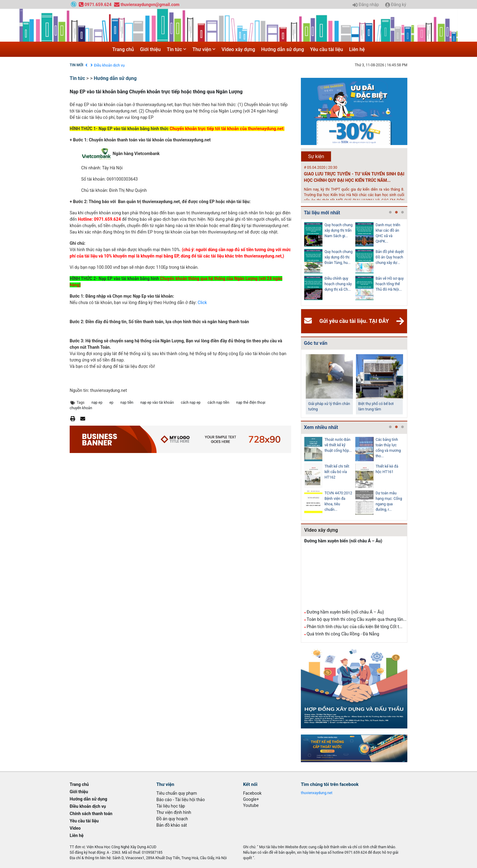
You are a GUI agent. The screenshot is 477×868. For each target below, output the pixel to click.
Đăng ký (396, 5)
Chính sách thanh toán (91, 814)
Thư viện (204, 49)
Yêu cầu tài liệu (326, 49)
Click (202, 303)
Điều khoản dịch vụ (109, 65)
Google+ (251, 799)
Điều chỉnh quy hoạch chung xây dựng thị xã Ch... (338, 284)
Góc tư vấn (316, 343)
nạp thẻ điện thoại (251, 403)
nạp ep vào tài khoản (157, 403)
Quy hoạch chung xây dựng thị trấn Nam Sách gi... (339, 230)
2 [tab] (396, 213)
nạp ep (97, 403)
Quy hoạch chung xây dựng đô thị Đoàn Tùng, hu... (339, 257)
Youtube (251, 805)
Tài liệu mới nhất (322, 213)
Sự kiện (316, 156)
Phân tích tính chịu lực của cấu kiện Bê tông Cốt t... (355, 627)
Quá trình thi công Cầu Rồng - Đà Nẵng (343, 634)
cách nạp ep (191, 403)
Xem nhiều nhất (321, 427)
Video (75, 828)
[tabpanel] (330, 262)
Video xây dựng (238, 49)
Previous (300, 262)
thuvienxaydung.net (317, 793)
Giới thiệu (150, 49)
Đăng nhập (366, 5)
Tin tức (176, 49)
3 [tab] (402, 213)
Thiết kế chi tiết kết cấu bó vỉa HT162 (337, 472)
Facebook (252, 793)
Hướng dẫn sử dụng (283, 49)
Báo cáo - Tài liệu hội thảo (181, 800)
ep (111, 403)
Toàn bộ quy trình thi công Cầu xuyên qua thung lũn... (357, 619)
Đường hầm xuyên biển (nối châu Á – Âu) (343, 541)
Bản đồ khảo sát (172, 825)
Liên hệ (357, 49)
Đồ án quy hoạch (172, 819)
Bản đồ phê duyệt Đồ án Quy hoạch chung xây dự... (390, 257)
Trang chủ (123, 49)
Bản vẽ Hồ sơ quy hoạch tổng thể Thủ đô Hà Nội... (390, 284)
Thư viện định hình (174, 812)
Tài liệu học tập (171, 806)
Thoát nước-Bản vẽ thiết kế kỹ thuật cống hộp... (338, 445)
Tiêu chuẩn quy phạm (177, 793)
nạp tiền (127, 403)
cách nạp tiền (218, 403)
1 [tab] (390, 213)
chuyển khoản (81, 408)
